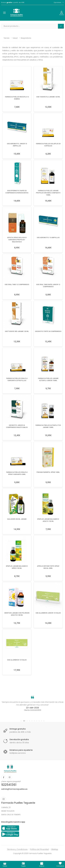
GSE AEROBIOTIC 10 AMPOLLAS (48, 238)
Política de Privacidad (39, 849)
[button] (21, 721)
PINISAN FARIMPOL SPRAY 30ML (48, 472)
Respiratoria (26, 38)
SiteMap (55, 849)
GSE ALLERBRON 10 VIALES (17, 660)
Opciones (57, 2)
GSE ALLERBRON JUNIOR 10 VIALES (48, 613)
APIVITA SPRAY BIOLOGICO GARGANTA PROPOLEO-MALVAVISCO (17, 240)
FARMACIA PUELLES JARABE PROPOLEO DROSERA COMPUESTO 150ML (48, 193)
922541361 (9, 785)
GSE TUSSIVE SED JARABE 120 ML (17, 331)
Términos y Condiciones (17, 849)
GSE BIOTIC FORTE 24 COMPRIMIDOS (48, 331)
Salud (15, 38)
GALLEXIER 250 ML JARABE (17, 519)
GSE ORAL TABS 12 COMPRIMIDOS (17, 285)
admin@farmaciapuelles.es (14, 789)
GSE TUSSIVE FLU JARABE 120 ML (48, 97)
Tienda (6, 38)
